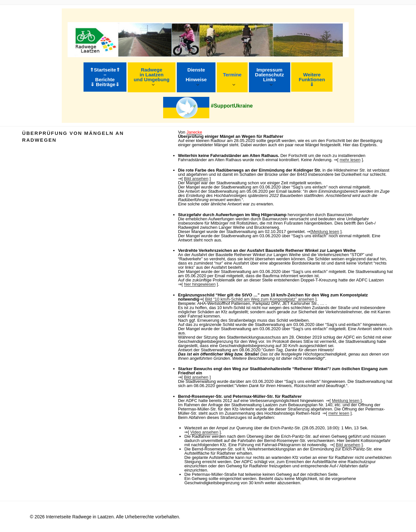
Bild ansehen (196, 179)
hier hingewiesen (200, 284)
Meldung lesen (325, 232)
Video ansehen (204, 432)
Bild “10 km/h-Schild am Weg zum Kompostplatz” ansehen (260, 299)
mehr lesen (350, 160)
